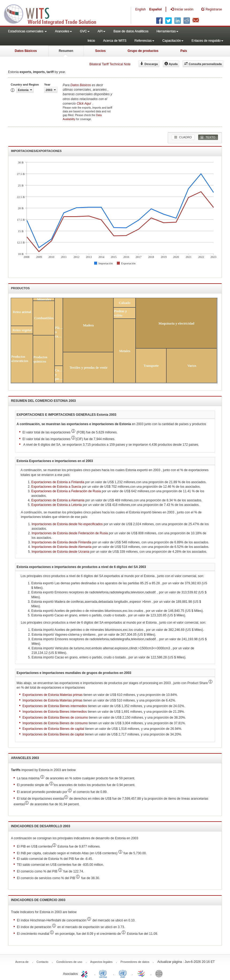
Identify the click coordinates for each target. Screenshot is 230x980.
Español (156, 9)
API (101, 31)
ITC (85, 973)
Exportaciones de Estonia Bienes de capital (53, 729)
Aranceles (63, 31)
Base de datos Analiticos (131, 31)
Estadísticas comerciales (27, 31)
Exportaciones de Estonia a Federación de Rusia (66, 491)
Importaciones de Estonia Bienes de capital (53, 734)
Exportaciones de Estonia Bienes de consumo (55, 718)
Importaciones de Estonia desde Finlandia (61, 542)
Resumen (66, 51)
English (141, 9)
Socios (100, 51)
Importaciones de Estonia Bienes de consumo (55, 723)
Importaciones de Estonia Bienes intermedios (55, 712)
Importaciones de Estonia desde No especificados (68, 524)
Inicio (91, 41)
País (184, 51)
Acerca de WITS (115, 41)
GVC (85, 31)
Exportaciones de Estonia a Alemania (58, 500)
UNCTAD (104, 973)
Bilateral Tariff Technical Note (110, 64)
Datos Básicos (26, 51)
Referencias (144, 41)
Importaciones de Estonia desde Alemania (62, 547)
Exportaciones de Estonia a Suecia (56, 487)
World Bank (160, 973)
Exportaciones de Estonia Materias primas (53, 695)
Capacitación (173, 41)
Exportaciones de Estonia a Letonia (57, 505)
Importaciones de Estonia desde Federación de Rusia (70, 533)
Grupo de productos (143, 51)
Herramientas (167, 31)
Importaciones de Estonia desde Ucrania (60, 552)
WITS (53, 13)
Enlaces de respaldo (207, 41)
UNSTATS (123, 973)
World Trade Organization (141, 973)
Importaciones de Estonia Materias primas (52, 700)
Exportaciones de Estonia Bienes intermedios (55, 706)
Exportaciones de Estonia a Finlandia (58, 482)
